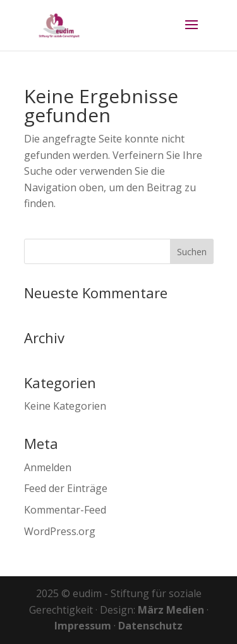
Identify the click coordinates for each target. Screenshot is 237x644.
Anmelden (48, 467)
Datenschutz (150, 626)
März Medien (171, 610)
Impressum (83, 626)
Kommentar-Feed (65, 510)
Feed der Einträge (66, 488)
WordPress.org (60, 531)
